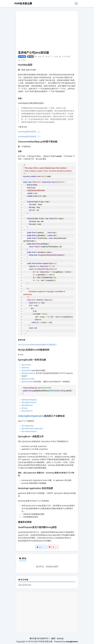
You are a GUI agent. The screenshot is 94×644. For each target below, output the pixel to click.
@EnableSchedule (29, 402)
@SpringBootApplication (31, 416)
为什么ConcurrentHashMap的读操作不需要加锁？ (38, 345)
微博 (53, 638)
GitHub (60, 638)
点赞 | (53, 547)
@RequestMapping (29, 400)
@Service (25, 368)
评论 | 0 (41, 547)
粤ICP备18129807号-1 (40, 638)
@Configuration (28, 426)
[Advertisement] (47, 32)
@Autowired (26, 370)
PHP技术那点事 (23, 3)
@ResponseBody (28, 373)
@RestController (28, 379)
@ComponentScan (29, 431)
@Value (25, 408)
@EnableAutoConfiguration (32, 428)
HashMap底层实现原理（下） (30, 137)
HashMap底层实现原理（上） (30, 132)
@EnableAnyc (27, 405)
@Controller (26, 365)
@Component (27, 411)
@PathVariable (27, 382)
